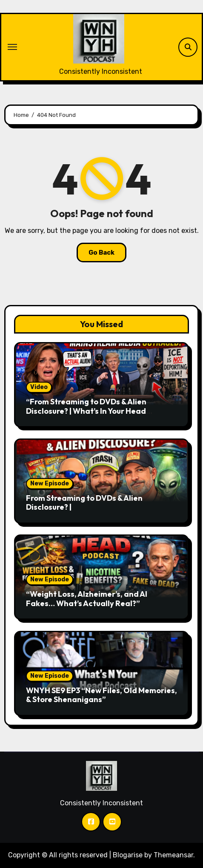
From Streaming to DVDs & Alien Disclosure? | (84, 503)
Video (39, 387)
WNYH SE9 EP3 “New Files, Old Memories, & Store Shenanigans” (101, 695)
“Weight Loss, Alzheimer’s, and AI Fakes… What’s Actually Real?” (87, 599)
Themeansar (173, 855)
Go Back (101, 253)
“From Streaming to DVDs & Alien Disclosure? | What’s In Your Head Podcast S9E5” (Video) (86, 411)
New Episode (50, 483)
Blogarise (128, 855)
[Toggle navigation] (12, 47)
